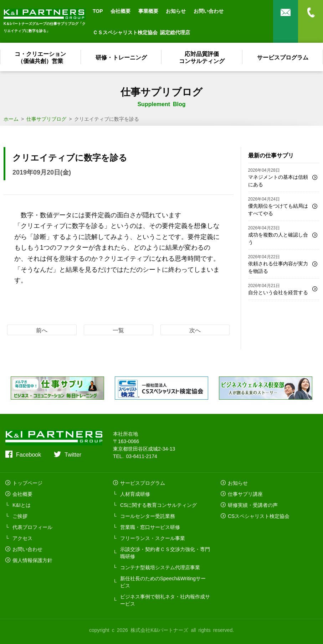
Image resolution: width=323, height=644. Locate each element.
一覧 (118, 330)
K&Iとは (22, 505)
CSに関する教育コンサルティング (158, 505)
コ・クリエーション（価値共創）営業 (40, 57)
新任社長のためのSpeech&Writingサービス (163, 582)
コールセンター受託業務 (148, 516)
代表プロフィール (32, 527)
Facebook (29, 454)
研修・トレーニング (121, 57)
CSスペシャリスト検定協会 (259, 516)
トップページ (27, 483)
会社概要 (121, 11)
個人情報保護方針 (32, 560)
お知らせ (176, 11)
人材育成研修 (135, 494)
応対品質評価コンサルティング (202, 57)
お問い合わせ (209, 11)
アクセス (22, 538)
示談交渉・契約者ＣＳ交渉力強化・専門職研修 (165, 552)
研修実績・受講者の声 (253, 505)
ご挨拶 (20, 516)
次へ (195, 330)
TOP (98, 11)
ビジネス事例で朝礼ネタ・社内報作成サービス (165, 600)
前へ (42, 330)
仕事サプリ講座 (245, 494)
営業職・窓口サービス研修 (150, 527)
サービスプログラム (283, 57)
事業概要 (148, 11)
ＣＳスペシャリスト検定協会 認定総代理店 (141, 32)
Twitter (73, 454)
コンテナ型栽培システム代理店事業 (160, 567)
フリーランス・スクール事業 (153, 538)
